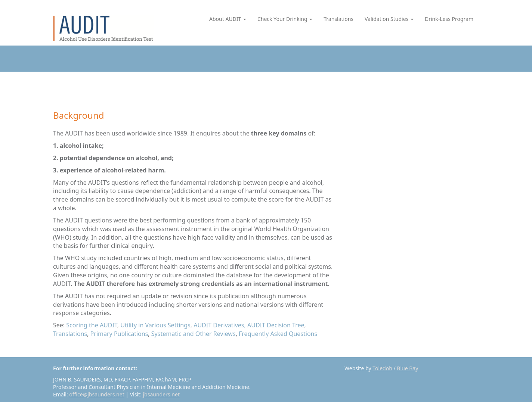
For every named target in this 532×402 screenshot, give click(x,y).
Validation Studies (389, 19)
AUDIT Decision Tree (276, 325)
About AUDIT (228, 19)
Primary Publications (119, 334)
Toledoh (382, 368)
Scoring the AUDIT (92, 325)
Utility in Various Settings (155, 325)
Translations (338, 19)
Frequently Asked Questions (278, 334)
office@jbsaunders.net (97, 394)
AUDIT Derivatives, (220, 325)
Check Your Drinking (285, 19)
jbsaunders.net (161, 394)
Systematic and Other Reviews (194, 334)
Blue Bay (407, 368)
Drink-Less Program (449, 19)
